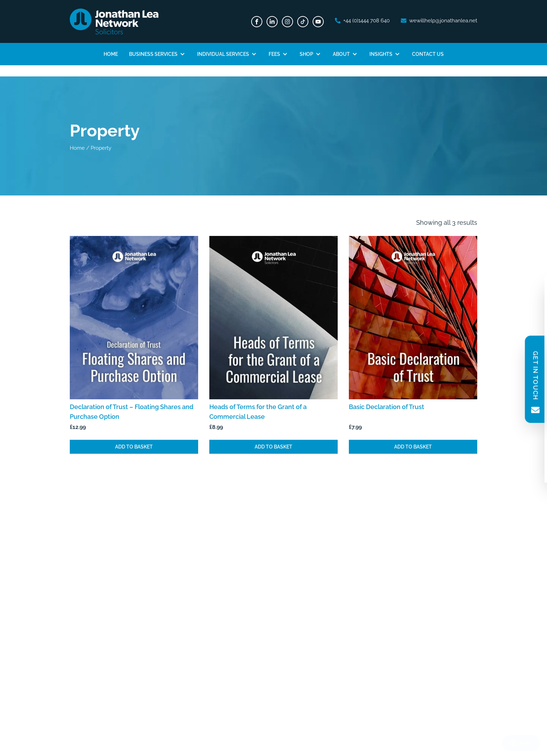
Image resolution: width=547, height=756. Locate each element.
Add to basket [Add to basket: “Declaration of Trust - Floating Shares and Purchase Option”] (134, 447)
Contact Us (428, 54)
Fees (274, 54)
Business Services (153, 54)
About (341, 54)
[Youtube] (318, 22)
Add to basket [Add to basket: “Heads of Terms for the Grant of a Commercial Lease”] (273, 447)
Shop (306, 54)
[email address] (439, 21)
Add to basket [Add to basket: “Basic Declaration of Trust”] (413, 447)
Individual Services (223, 54)
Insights (381, 54)
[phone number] (362, 21)
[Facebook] (257, 22)
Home (111, 54)
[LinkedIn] (272, 22)
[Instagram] (287, 22)
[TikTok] (303, 22)
